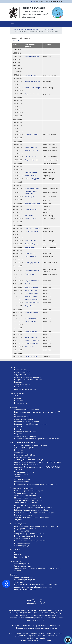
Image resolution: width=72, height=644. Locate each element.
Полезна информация (23, 515)
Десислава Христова (32, 312)
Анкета (17, 477)
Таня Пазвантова (31, 256)
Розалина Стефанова (32, 228)
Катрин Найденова (32, 160)
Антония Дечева (31, 75)
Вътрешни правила (22, 543)
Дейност (14, 407)
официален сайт (29, 17)
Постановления (20, 403)
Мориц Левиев (30, 247)
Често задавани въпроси (24, 472)
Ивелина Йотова (31, 356)
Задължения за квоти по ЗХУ (26, 503)
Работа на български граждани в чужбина (31, 510)
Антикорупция (16, 561)
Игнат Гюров (29, 197)
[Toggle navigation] (12, 24)
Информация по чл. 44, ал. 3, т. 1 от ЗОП (30, 541)
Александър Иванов (32, 263)
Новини (17, 552)
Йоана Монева (30, 274)
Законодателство (17, 393)
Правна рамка (20, 370)
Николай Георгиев (31, 293)
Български (52, 2)
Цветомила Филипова (33, 270)
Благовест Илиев (31, 296)
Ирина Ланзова (30, 176)
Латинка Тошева (31, 331)
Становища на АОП (22, 538)
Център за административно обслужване (31, 445)
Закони (17, 396)
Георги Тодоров (31, 306)
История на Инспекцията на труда (28, 380)
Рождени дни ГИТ (21, 557)
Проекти (18, 429)
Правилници (19, 401)
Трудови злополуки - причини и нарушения (32, 517)
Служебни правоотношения (25, 495)
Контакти (40, 2)
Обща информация (22, 546)
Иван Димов (29, 347)
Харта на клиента (21, 474)
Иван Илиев (29, 216)
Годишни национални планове (27, 422)
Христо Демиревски (32, 188)
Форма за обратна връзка (25, 580)
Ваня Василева (30, 284)
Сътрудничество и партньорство (28, 377)
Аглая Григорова (31, 337)
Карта (47, 2)
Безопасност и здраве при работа (28, 505)
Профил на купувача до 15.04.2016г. (28, 536)
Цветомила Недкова (32, 56)
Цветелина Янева (31, 157)
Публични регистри (22, 457)
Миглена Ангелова (31, 290)
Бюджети (18, 434)
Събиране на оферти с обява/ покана (29, 534)
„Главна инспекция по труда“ (35, 14)
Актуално (18, 520)
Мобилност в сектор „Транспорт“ (28, 498)
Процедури (19, 450)
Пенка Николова (31, 209)
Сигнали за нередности (24, 577)
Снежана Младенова (32, 203)
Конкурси (18, 382)
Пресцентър (15, 550)
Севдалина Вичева (31, 231)
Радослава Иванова (32, 94)
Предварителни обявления (25, 529)
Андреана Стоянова (32, 281)
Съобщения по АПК (22, 417)
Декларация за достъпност (25, 436)
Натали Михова (30, 322)
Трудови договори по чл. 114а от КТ (29, 500)
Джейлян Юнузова (31, 244)
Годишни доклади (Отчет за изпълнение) (31, 424)
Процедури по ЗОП (22, 531)
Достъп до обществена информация (29, 460)
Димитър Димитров (32, 340)
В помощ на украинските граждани (28, 491)
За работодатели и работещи (22, 488)
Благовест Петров (31, 150)
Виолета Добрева (31, 300)
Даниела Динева (31, 172)
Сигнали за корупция (23, 566)
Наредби (18, 398)
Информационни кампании (25, 431)
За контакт (19, 582)
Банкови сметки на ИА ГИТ (25, 389)
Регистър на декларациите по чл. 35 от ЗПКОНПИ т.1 (34, 29)
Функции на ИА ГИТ (22, 372)
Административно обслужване (22, 443)
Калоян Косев (30, 253)
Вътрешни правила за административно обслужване (36, 484)
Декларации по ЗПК (22, 384)
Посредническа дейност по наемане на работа (33, 508)
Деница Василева (31, 241)
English (60, 2)
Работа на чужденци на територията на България (34, 512)
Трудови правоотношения (25, 493)
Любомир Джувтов (32, 318)
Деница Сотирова (31, 287)
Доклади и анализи (22, 479)
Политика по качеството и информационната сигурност (37, 439)
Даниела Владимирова (33, 303)
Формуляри (19, 452)
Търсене (33, 2)
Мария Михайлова (31, 344)
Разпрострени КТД (22, 482)
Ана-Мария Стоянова (32, 81)
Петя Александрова (32, 179)
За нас (13, 367)
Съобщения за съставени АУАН (27, 410)
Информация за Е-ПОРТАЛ (25, 455)
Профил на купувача (18, 524)
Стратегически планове (24, 419)
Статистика (19, 427)
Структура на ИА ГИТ (23, 375)
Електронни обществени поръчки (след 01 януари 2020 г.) (37, 526)
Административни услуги (24, 448)
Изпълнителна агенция (32, 11)
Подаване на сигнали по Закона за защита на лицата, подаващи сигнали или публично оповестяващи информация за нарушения (36, 587)
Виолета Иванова (31, 147)
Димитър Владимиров (33, 88)
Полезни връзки (21, 387)
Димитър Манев (31, 219)
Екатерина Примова (32, 135)
